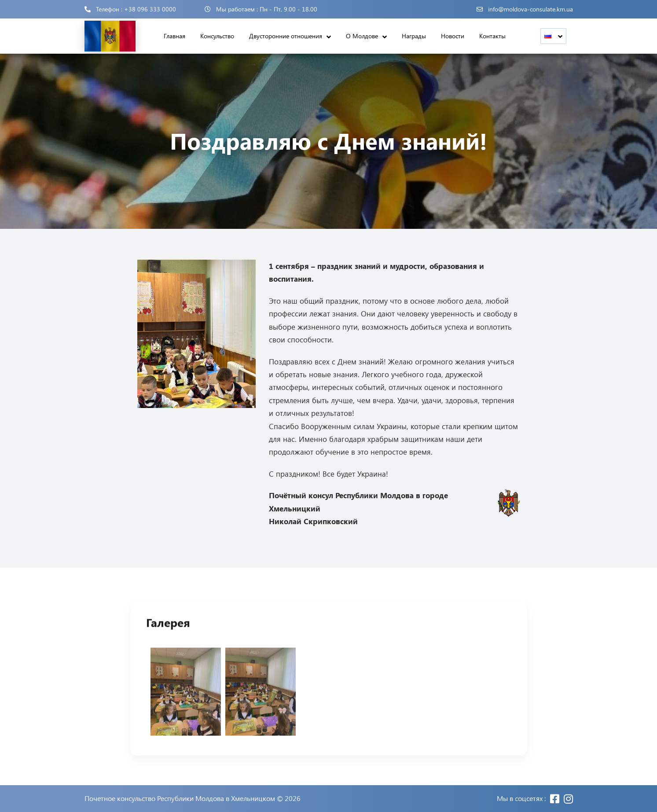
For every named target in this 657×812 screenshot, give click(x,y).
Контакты (492, 36)
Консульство (217, 36)
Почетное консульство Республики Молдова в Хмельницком (180, 798)
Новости (453, 36)
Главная (174, 36)
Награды (414, 36)
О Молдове (362, 36)
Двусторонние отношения (286, 36)
